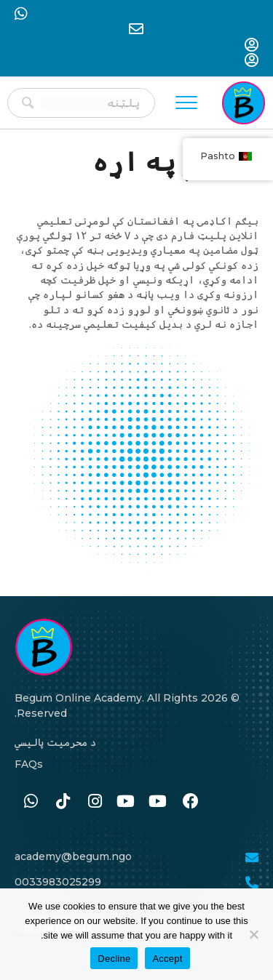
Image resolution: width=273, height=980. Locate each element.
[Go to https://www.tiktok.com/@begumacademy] (63, 802)
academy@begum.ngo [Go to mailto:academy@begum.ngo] (73, 856)
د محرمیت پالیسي (55, 742)
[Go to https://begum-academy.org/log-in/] (252, 46)
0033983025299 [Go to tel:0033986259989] (58, 882)
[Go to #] (159, 802)
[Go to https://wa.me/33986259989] (31, 802)
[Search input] (90, 103)
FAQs (29, 764)
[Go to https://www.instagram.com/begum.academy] (95, 802)
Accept (167, 959)
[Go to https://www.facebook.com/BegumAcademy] (191, 802)
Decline (114, 959)
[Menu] (186, 103)
